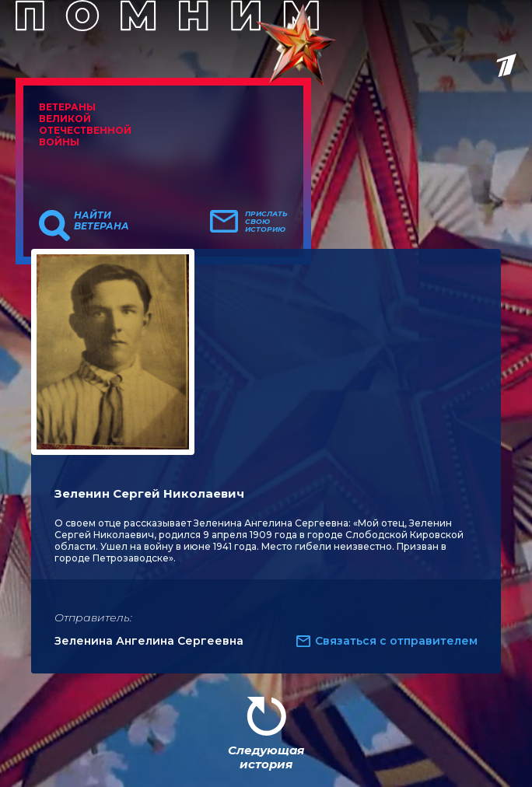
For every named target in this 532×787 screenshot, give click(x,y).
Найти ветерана (101, 221)
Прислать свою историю (266, 222)
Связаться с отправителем (396, 641)
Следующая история (266, 757)
